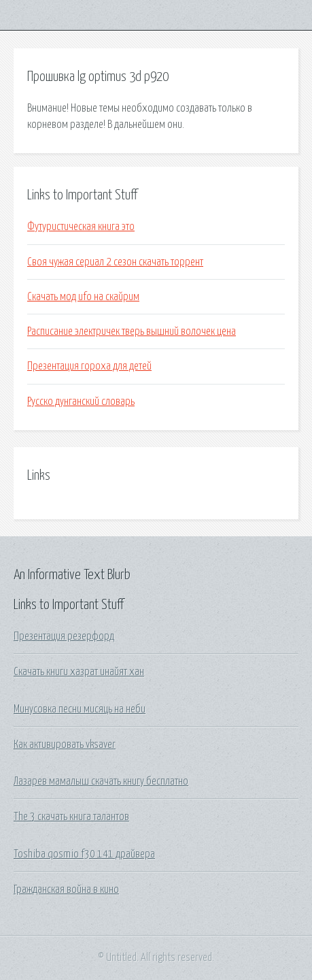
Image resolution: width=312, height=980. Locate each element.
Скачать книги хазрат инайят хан (79, 672)
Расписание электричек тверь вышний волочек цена (132, 331)
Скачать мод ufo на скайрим (83, 297)
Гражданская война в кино (66, 889)
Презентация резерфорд (64, 636)
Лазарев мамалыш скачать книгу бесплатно (101, 781)
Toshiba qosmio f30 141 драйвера (84, 854)
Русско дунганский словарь (81, 402)
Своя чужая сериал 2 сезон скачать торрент (115, 262)
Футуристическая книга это (81, 227)
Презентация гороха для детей (89, 366)
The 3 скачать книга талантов (71, 817)
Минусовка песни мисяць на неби (80, 709)
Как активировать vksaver (65, 745)
